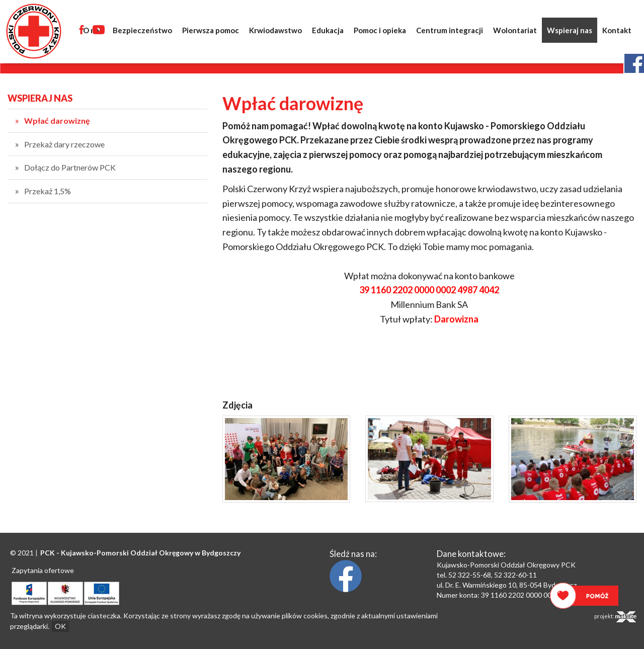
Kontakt (617, 30)
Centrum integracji (450, 30)
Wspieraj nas (570, 30)
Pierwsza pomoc (211, 30)
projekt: (615, 617)
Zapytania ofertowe (43, 570)
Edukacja (328, 30)
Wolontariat (515, 30)
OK (60, 626)
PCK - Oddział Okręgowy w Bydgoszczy (140, 553)
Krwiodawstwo (275, 30)
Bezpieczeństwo (142, 30)
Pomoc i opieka (380, 30)
